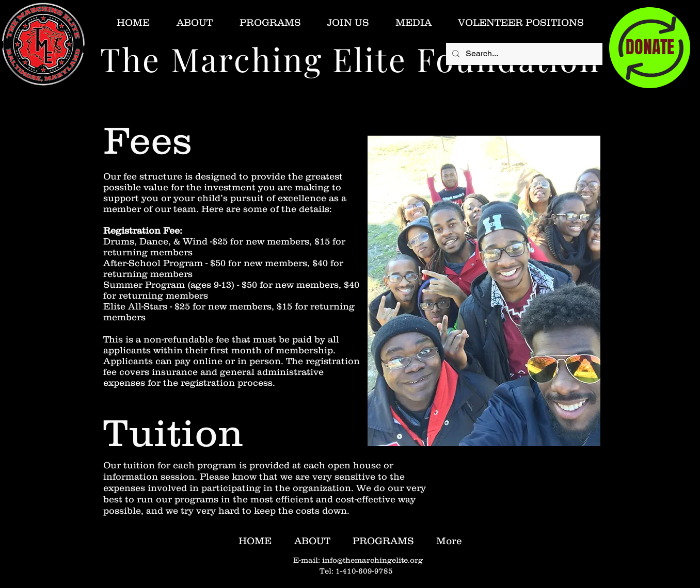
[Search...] (523, 54)
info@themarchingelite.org (372, 560)
